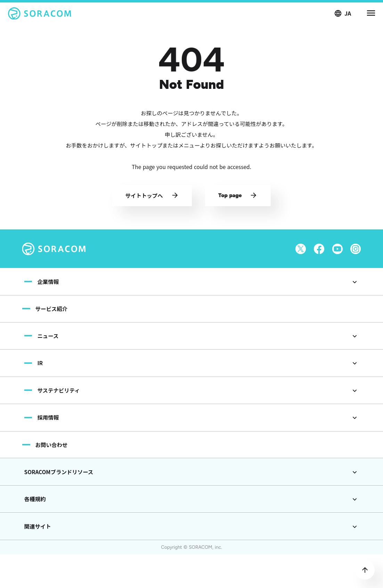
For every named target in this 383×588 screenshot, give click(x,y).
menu (370, 14)
